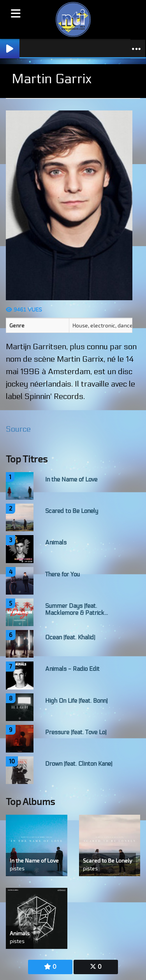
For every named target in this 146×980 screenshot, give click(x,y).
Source (18, 429)
